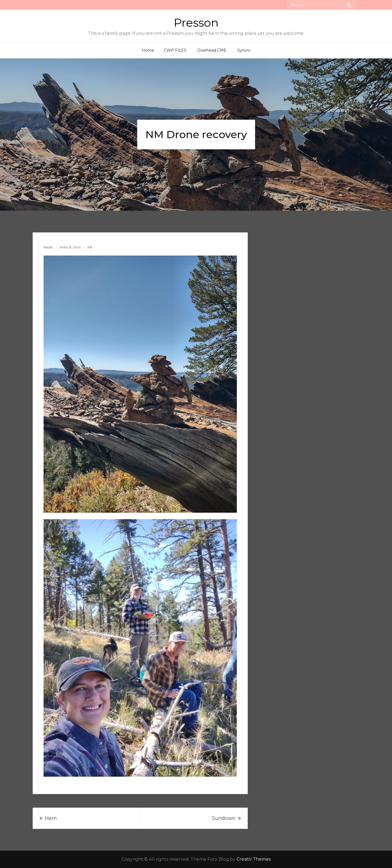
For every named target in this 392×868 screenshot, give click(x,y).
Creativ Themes (254, 859)
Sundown (224, 818)
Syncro (244, 50)
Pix (90, 248)
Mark (48, 248)
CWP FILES (175, 50)
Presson (196, 23)
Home (148, 50)
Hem (51, 818)
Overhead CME (212, 50)
